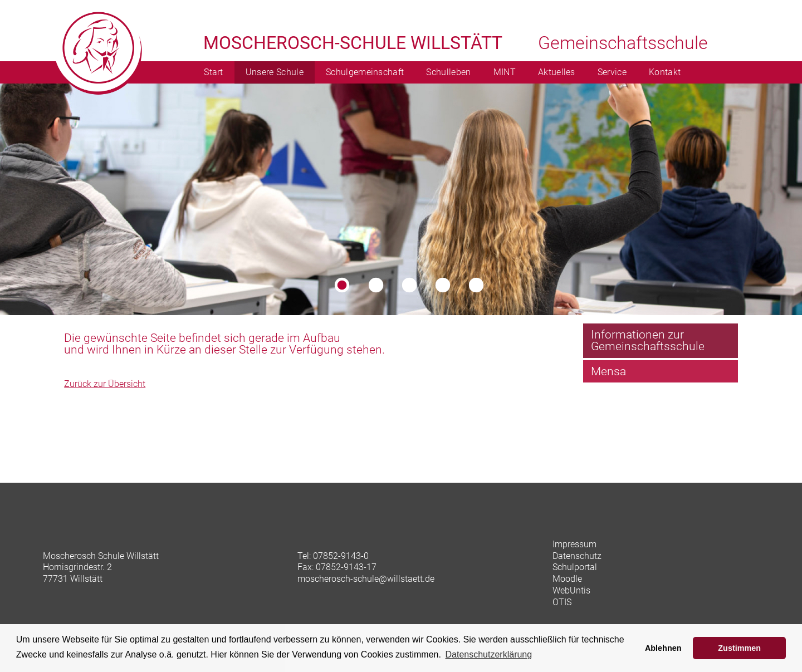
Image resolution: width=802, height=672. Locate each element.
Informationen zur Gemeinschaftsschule (648, 340)
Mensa (608, 371)
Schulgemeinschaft (365, 72)
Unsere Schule (275, 72)
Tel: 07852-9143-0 (333, 556)
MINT (505, 72)
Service (612, 72)
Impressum (574, 544)
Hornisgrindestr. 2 (77, 567)
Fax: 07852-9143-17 (337, 567)
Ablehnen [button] (663, 648)
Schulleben (448, 72)
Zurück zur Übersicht (105, 384)
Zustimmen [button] (739, 648)
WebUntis (571, 590)
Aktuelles (557, 72)
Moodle (567, 579)
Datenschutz (577, 556)
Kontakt (665, 72)
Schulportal (575, 567)
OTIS (562, 602)
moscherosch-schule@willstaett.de (366, 579)
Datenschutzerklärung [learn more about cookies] (489, 654)
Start (214, 72)
